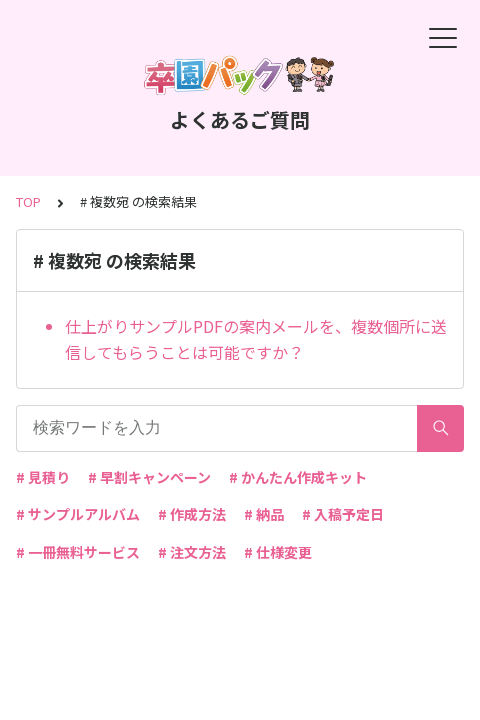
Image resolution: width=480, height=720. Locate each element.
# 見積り (43, 477)
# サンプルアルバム (78, 514)
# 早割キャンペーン (149, 477)
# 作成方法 (192, 514)
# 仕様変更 (278, 552)
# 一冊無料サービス (78, 552)
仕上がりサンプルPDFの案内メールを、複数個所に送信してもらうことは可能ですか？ (256, 339)
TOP (28, 201)
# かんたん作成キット (298, 477)
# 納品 (264, 514)
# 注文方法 (192, 552)
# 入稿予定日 (343, 514)
